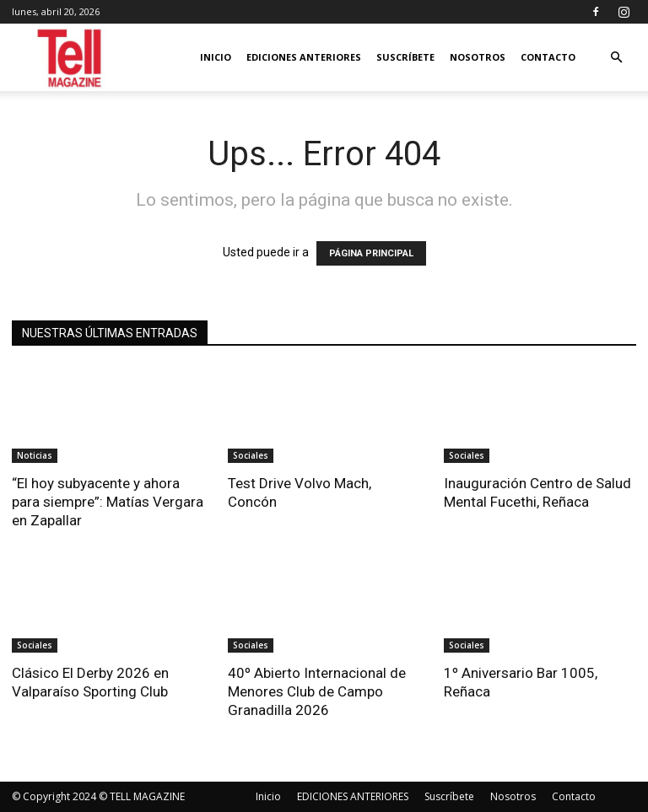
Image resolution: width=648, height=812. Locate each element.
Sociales (251, 455)
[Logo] (70, 58)
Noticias (35, 455)
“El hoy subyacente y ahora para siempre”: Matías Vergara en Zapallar (108, 502)
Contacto (548, 57)
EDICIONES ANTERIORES (304, 57)
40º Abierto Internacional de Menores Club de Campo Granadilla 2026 (317, 691)
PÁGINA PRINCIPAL (371, 253)
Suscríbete (405, 57)
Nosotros (478, 57)
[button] (616, 58)
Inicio (216, 57)
